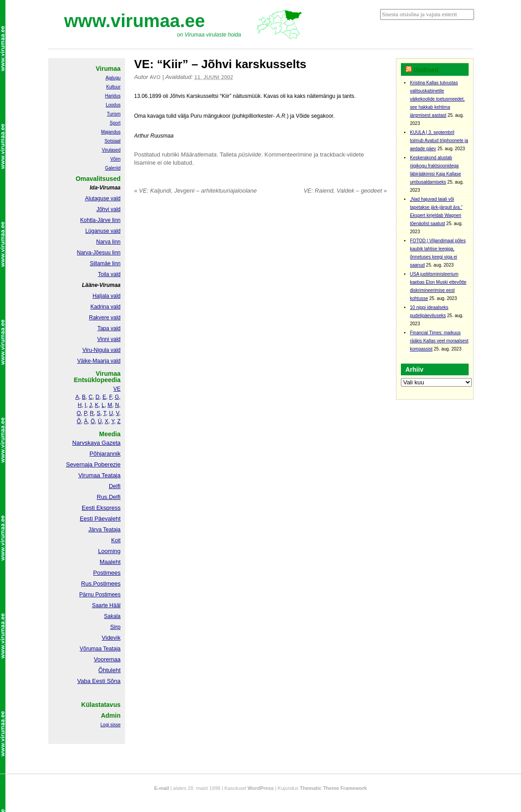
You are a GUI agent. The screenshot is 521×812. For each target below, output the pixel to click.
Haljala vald (107, 296)
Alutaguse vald (103, 198)
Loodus (113, 105)
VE (117, 389)
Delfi (115, 486)
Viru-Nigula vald (102, 350)
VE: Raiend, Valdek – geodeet (345, 191)
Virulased (111, 150)
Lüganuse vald (103, 231)
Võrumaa (91, 649)
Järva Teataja (105, 530)
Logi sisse (111, 725)
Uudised (426, 70)
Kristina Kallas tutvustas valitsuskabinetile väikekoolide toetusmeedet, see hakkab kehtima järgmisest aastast (437, 99)
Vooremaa (107, 659)
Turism (114, 114)
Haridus (113, 96)
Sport (115, 123)
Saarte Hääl (106, 605)
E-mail (161, 788)
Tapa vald (109, 328)
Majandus (111, 132)
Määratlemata (198, 155)
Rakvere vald (105, 318)
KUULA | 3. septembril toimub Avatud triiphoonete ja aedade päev (439, 141)
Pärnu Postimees (100, 595)
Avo (155, 77)
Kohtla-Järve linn (100, 220)
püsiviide (250, 155)
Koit (116, 540)
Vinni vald (109, 339)
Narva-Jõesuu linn (99, 253)
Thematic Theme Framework (333, 788)
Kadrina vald (105, 307)
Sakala (112, 616)
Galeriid (113, 168)
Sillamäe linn (105, 263)
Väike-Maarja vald (99, 361)
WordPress (260, 788)
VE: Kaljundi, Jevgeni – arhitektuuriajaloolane (195, 191)
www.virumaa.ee (135, 21)
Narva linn (108, 242)
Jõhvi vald (109, 209)
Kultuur (113, 87)
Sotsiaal (112, 141)
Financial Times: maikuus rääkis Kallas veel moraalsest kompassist (439, 341)
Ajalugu (113, 78)
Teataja (111, 649)
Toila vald (109, 274)
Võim (115, 159)
